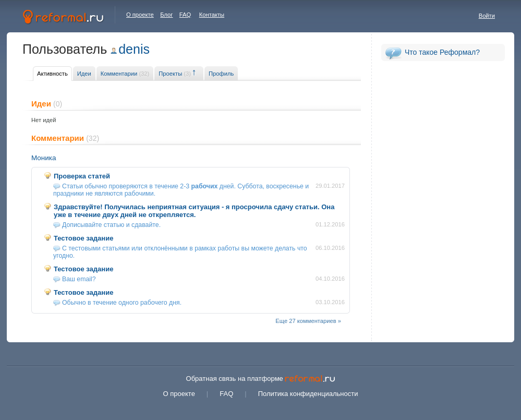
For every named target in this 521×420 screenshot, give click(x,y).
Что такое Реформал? (442, 52)
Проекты (175, 74)
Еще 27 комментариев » (308, 321)
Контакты (212, 15)
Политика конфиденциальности (308, 394)
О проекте (140, 15)
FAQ (185, 15)
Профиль (221, 74)
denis (134, 49)
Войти (487, 16)
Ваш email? (79, 279)
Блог (166, 15)
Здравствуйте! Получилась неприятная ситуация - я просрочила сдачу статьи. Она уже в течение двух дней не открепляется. (194, 211)
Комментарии (125, 74)
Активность (52, 74)
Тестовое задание (83, 238)
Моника (44, 158)
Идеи (84, 74)
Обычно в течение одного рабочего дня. (122, 303)
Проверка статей (82, 176)
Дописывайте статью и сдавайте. (111, 225)
